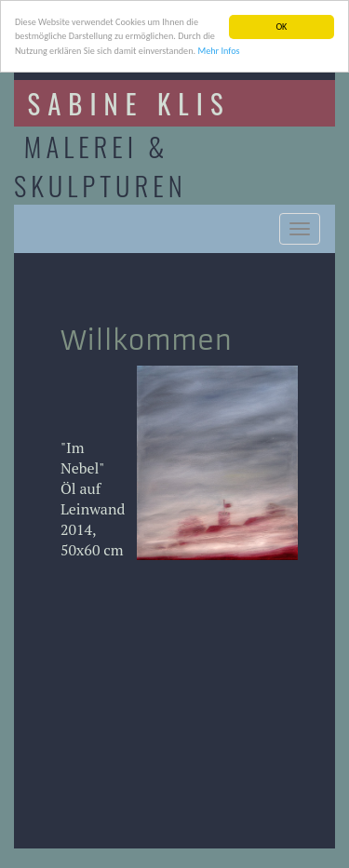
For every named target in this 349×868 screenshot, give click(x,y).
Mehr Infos (218, 51)
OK (281, 27)
